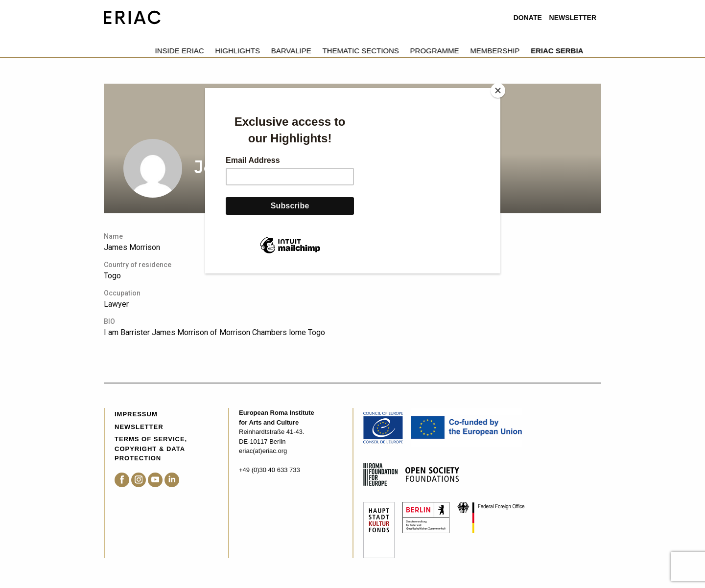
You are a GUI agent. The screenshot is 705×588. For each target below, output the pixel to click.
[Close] (498, 90)
